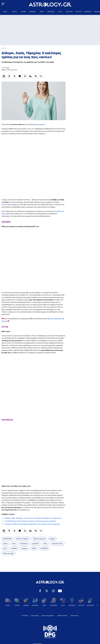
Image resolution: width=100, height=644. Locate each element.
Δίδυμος (24, 548)
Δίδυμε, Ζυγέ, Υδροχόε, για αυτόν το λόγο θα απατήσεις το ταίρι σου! (33, 518)
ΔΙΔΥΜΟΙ (6, 222)
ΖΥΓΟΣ (5, 327)
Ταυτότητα (25, 616)
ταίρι (14, 544)
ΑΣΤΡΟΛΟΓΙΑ (7, 539)
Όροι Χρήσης (35, 616)
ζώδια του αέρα (8, 553)
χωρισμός (36, 544)
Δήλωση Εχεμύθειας (48, 616)
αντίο (5, 204)
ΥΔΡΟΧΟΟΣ (7, 420)
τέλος (45, 544)
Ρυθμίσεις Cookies (62, 616)
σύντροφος (24, 544)
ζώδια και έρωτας (39, 539)
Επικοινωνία (74, 616)
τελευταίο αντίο (57, 544)
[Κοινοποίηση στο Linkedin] (30, 76)
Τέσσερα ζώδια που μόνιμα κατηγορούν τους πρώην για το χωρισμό (32, 524)
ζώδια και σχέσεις (22, 539)
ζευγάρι (52, 539)
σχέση (42, 124)
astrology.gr (6, 68)
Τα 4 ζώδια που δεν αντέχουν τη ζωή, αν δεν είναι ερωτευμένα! (30, 521)
